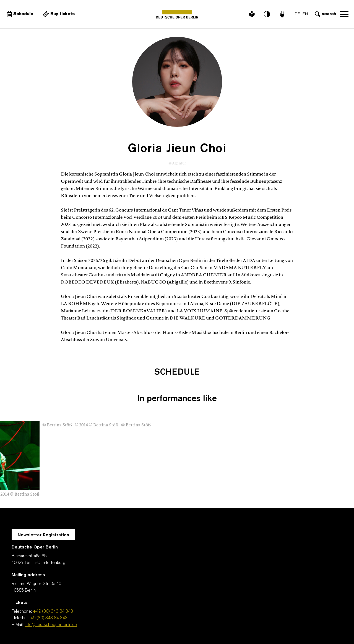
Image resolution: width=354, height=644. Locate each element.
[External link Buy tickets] (58, 14)
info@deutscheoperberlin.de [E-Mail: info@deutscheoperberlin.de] (51, 625)
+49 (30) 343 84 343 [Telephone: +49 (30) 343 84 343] (53, 612)
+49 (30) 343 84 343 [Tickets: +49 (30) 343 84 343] (47, 618)
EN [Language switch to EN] (305, 14)
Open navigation (344, 14)
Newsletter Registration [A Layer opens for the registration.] (43, 535)
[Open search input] (325, 14)
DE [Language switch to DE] (297, 14)
